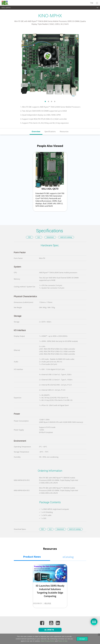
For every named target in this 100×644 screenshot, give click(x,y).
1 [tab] (45, 101)
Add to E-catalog (66, 237)
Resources (64, 131)
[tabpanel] (50, 64)
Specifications (50, 131)
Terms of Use (62, 641)
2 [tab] (48, 101)
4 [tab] (55, 101)
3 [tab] (52, 101)
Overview (36, 131)
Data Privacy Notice (47, 641)
